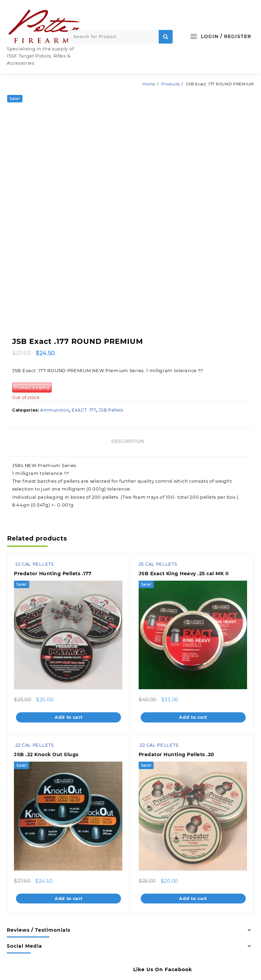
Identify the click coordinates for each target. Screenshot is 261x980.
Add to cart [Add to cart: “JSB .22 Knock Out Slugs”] (68, 840)
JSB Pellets (111, 351)
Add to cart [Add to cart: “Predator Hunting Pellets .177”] (68, 658)
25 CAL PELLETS (158, 505)
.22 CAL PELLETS (34, 505)
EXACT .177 (84, 351)
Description (128, 382)
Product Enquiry (32, 328)
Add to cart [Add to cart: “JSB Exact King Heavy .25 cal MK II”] (193, 658)
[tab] (130, 383)
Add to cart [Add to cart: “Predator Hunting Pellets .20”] (193, 840)
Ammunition (55, 351)
